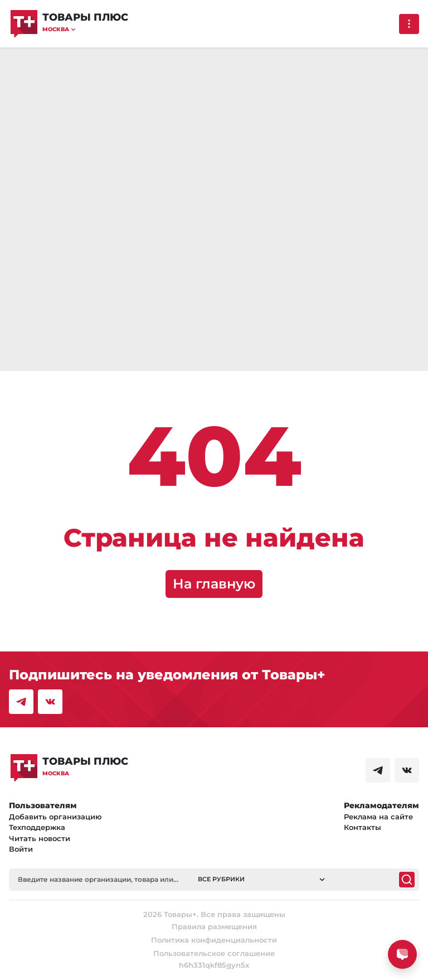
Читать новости (40, 838)
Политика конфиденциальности (214, 940)
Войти (21, 849)
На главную (214, 584)
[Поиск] (407, 880)
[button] (85, 29)
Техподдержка (37, 827)
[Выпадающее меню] (409, 24)
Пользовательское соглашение (214, 953)
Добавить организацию (55, 817)
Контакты (363, 827)
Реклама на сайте (378, 817)
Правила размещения (214, 926)
